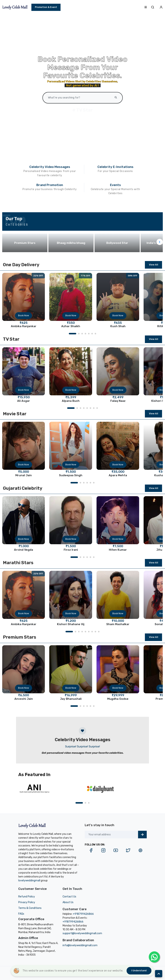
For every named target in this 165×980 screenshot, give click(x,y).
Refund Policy (27, 897)
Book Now (24, 315)
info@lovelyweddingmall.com (80, 945)
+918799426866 (83, 914)
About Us (68, 902)
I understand (139, 970)
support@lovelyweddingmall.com (82, 933)
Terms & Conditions (30, 908)
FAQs (21, 914)
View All (154, 265)
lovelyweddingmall (29, 881)
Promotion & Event (46, 7)
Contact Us (69, 897)
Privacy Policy (27, 902)
